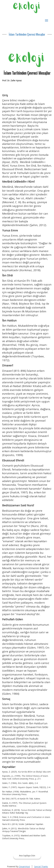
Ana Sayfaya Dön (27, 856)
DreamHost (24, 866)
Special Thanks (41, 866)
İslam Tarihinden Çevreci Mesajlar (27, 34)
